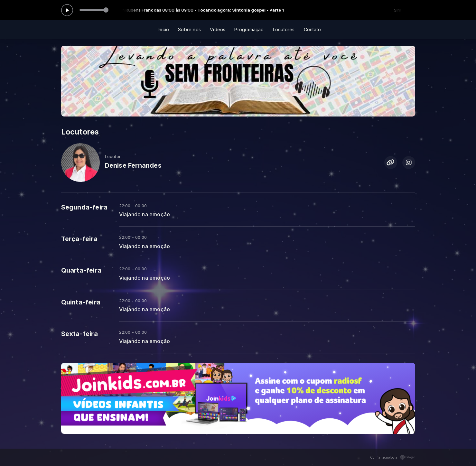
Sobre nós (189, 29)
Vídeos (218, 29)
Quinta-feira (81, 302)
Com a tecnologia (392, 457)
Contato (312, 29)
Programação (249, 29)
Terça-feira (79, 239)
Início (163, 29)
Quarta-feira (81, 270)
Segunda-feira (84, 207)
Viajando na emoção (145, 214)
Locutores (284, 29)
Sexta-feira (79, 334)
